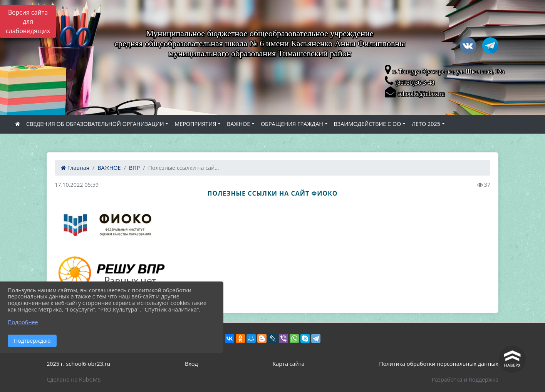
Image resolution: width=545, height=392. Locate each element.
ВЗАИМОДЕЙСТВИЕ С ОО (368, 124)
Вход (191, 364)
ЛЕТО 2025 (426, 124)
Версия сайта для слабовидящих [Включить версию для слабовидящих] (28, 22)
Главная (75, 168)
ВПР (134, 168)
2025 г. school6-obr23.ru (78, 364)
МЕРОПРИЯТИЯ (195, 124)
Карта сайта (289, 364)
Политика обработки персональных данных (439, 364)
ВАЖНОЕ (238, 124)
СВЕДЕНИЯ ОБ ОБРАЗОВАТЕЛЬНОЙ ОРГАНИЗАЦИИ (95, 124)
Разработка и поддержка (465, 379)
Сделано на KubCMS (74, 379)
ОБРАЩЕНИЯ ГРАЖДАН (292, 124)
